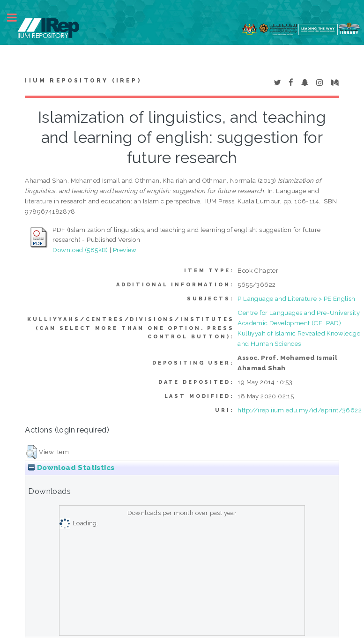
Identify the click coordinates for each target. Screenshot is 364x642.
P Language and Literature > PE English (296, 299)
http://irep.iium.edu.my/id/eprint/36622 (300, 410)
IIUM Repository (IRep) (83, 81)
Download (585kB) (80, 250)
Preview (125, 250)
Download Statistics (71, 468)
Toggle (17, 18)
